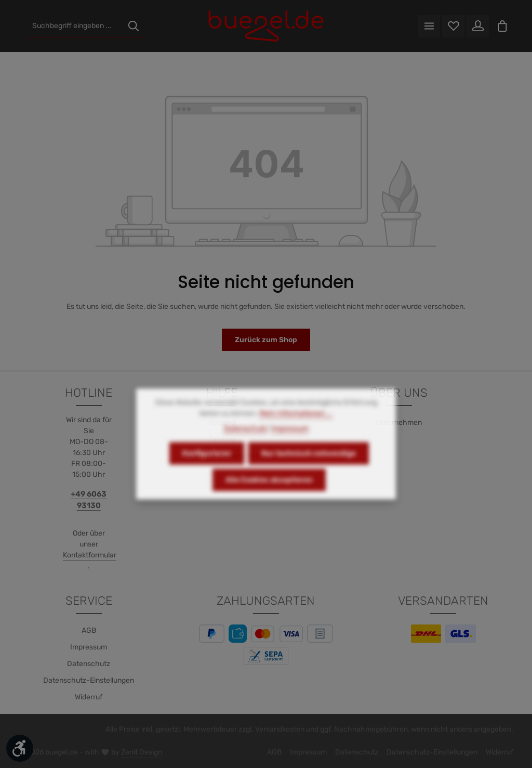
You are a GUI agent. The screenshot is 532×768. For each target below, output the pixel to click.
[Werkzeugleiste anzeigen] (20, 748)
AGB (89, 630)
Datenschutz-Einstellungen (89, 680)
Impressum (89, 647)
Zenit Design (142, 752)
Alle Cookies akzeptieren (269, 496)
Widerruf (89, 697)
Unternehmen (399, 422)
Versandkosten (280, 729)
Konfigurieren (207, 469)
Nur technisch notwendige (309, 469)
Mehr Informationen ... (296, 429)
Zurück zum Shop (266, 340)
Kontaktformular (90, 555)
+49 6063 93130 (89, 500)
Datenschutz (89, 664)
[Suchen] (134, 26)
